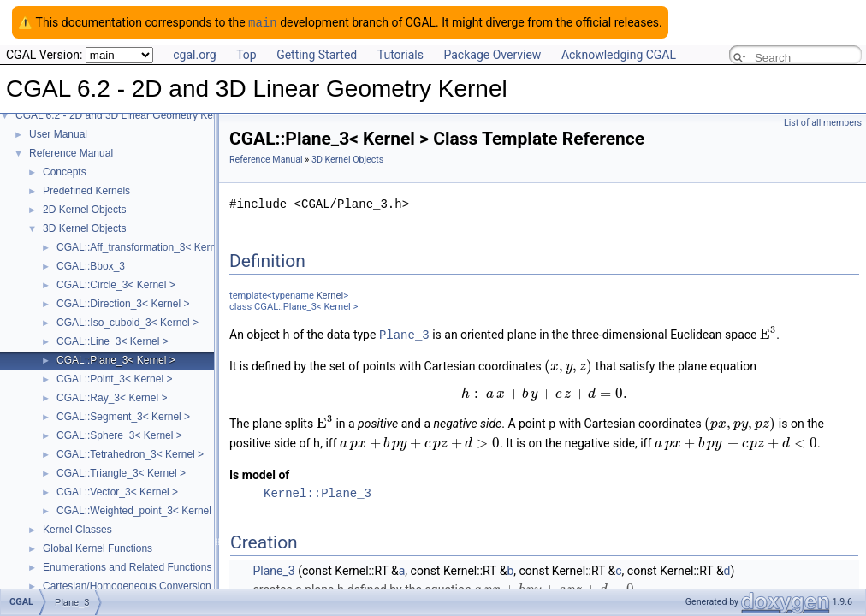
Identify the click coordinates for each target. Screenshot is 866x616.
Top (246, 54)
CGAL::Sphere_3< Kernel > (119, 435)
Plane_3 (404, 333)
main (263, 22)
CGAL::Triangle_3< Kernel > (121, 472)
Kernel (330, 295)
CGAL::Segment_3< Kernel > (123, 416)
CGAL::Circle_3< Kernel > (116, 284)
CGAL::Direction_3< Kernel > (123, 303)
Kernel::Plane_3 (317, 490)
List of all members (823, 122)
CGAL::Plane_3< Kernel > (116, 359)
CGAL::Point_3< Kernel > (114, 378)
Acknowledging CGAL (619, 54)
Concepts (65, 171)
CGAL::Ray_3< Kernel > (112, 397)
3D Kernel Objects (84, 228)
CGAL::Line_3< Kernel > (113, 341)
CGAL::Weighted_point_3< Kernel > (138, 510)
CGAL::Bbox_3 (91, 265)
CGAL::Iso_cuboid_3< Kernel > (128, 322)
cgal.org (194, 54)
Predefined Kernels (86, 190)
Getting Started (317, 54)
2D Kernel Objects (84, 209)
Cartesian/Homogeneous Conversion (127, 585)
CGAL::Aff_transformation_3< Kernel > (145, 246)
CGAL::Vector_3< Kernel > (117, 491)
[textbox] (768, 334)
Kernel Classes (77, 529)
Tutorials (400, 54)
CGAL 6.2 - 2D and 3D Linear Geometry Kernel (123, 115)
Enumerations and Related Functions (127, 566)
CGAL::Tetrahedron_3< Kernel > (130, 453)
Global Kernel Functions (98, 548)
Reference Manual (71, 152)
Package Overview (492, 54)
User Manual (58, 133)
